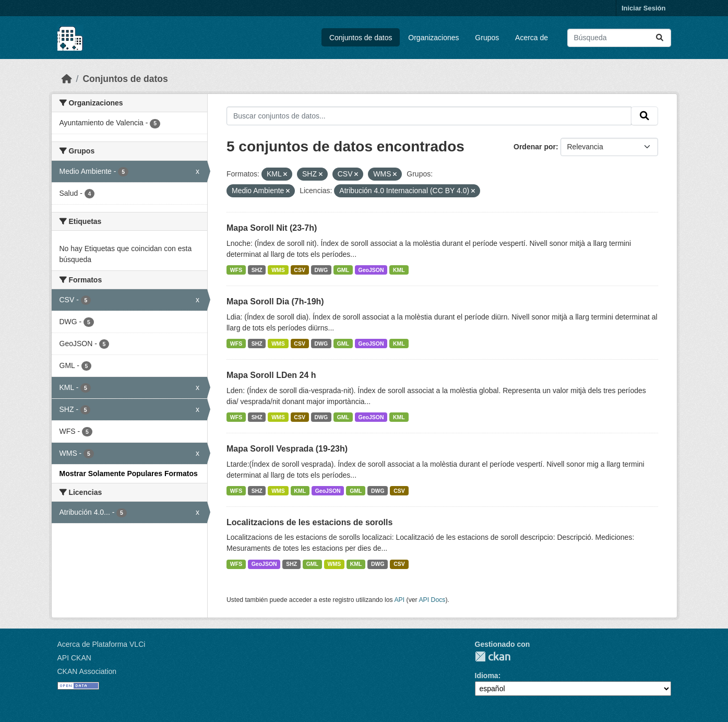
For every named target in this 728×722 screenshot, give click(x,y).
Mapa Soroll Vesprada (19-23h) (287, 449)
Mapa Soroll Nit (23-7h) (272, 228)
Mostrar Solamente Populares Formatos (129, 474)
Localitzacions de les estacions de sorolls (309, 522)
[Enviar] (660, 38)
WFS (236, 270)
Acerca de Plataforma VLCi (102, 644)
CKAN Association (87, 671)
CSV (300, 270)
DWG (321, 270)
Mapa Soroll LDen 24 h (271, 375)
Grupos (487, 38)
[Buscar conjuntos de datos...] (619, 38)
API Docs (432, 600)
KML (399, 270)
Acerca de (532, 38)
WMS (278, 270)
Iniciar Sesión (644, 8)
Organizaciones (433, 38)
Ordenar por (535, 147)
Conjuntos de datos (361, 38)
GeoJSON (371, 270)
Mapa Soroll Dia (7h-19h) (275, 301)
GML (343, 270)
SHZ (257, 270)
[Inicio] (67, 79)
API (399, 600)
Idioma (487, 676)
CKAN (493, 656)
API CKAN (74, 658)
